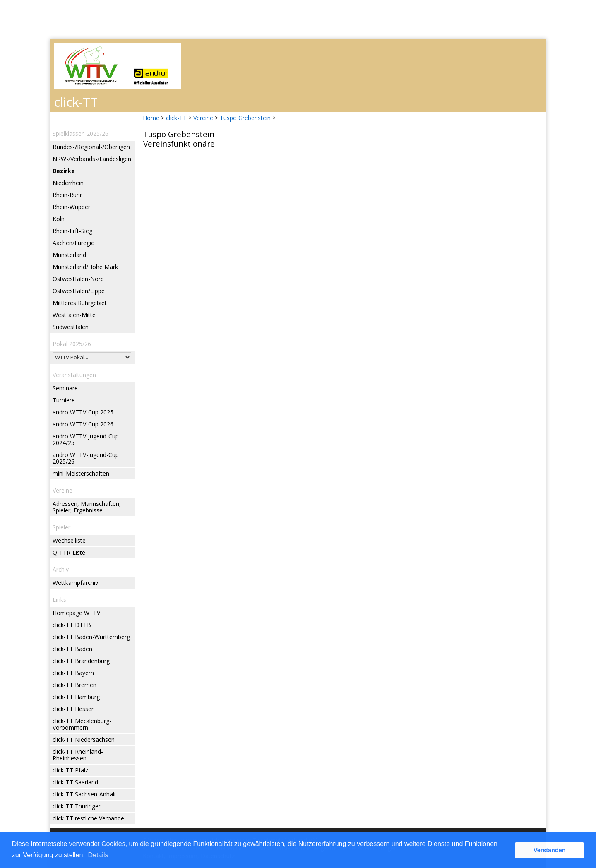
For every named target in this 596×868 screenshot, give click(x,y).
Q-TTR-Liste (69, 552)
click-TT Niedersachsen (84, 739)
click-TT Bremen (74, 685)
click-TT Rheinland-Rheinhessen (78, 755)
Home (151, 118)
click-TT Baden (72, 649)
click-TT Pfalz (70, 770)
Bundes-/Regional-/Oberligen (91, 147)
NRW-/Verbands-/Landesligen (92, 159)
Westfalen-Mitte (74, 315)
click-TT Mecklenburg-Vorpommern (82, 724)
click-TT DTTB (72, 625)
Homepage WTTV (76, 613)
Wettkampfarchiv (75, 583)
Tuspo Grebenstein (245, 118)
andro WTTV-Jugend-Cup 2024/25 (86, 439)
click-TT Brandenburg (81, 661)
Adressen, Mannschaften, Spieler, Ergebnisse (87, 507)
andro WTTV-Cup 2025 (83, 412)
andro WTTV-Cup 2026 (83, 424)
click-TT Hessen (74, 709)
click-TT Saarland (75, 782)
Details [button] (98, 855)
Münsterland (69, 255)
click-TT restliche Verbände (88, 818)
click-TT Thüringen (77, 806)
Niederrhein (68, 183)
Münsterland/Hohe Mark (85, 267)
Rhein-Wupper (71, 207)
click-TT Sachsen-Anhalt (84, 794)
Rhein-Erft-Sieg (72, 231)
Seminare (65, 388)
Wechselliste (69, 540)
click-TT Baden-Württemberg (91, 637)
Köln (59, 219)
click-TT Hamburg (76, 697)
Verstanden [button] (550, 850)
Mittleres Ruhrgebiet (80, 303)
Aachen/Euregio (74, 243)
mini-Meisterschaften (81, 473)
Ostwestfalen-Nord (78, 279)
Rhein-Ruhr (67, 195)
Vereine (203, 118)
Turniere (64, 400)
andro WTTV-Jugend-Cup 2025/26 (86, 458)
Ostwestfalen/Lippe (79, 291)
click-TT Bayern (73, 673)
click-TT (176, 118)
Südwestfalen (71, 327)
